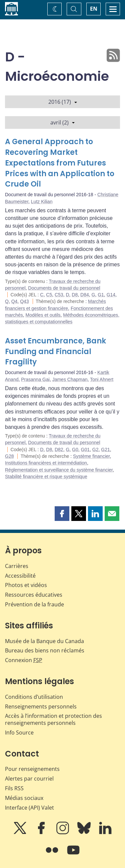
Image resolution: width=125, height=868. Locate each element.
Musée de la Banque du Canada (44, 641)
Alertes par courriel (29, 779)
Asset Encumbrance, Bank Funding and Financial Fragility (55, 352)
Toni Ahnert (102, 379)
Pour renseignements (32, 769)
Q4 (14, 301)
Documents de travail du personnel (64, 288)
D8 (75, 295)
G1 (101, 295)
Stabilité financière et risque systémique (46, 477)
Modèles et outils (43, 315)
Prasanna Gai (35, 379)
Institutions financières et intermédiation (46, 463)
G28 (9, 456)
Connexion (24, 660)
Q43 (24, 301)
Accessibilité (20, 576)
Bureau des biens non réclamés (45, 650)
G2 (95, 450)
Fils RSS (14, 788)
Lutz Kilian (42, 202)
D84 (85, 295)
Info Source (19, 733)
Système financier (91, 456)
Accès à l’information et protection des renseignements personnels (53, 719)
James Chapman (70, 379)
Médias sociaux (24, 798)
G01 (85, 450)
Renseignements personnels (41, 706)
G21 (105, 450)
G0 (75, 450)
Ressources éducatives (34, 595)
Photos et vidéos (26, 585)
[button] (62, 514)
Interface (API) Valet (29, 808)
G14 (111, 295)
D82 (59, 450)
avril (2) (62, 122)
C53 (59, 295)
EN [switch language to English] (94, 9)
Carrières (17, 566)
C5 (49, 295)
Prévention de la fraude (34, 604)
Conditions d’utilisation (34, 697)
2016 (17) (63, 102)
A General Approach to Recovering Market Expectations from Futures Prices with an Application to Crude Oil (60, 163)
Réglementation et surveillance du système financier (59, 470)
